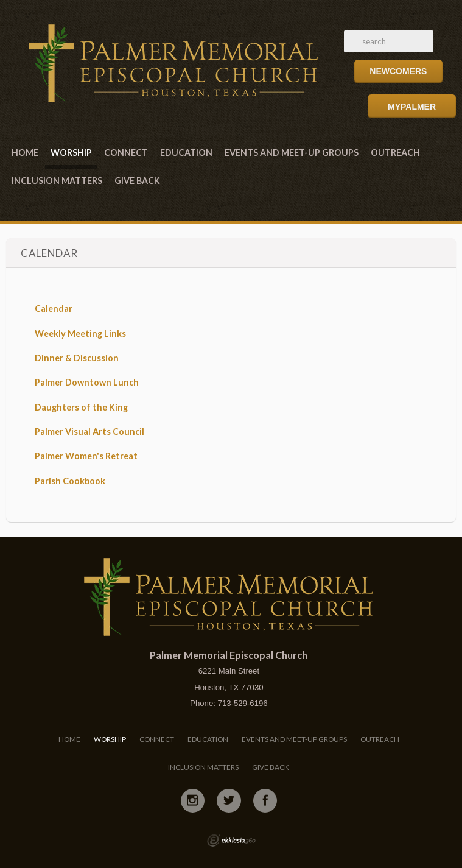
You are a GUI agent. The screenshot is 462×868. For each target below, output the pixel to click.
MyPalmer (412, 107)
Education (186, 153)
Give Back (137, 181)
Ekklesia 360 (231, 841)
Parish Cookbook (70, 481)
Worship (71, 153)
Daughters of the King (81, 407)
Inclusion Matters (57, 181)
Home (25, 153)
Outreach (395, 153)
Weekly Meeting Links (80, 333)
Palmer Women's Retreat (86, 456)
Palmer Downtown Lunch (87, 382)
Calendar (54, 309)
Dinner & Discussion (77, 358)
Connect (126, 153)
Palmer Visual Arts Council (89, 432)
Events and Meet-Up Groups (292, 153)
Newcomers (398, 71)
